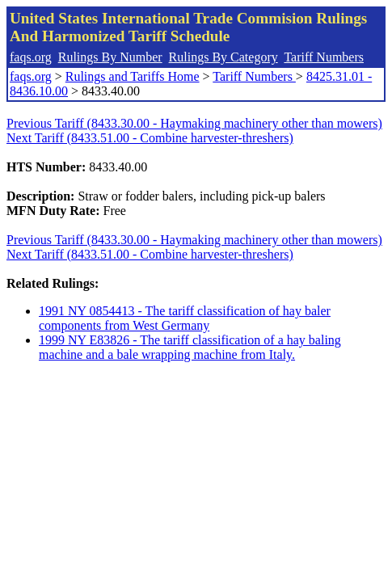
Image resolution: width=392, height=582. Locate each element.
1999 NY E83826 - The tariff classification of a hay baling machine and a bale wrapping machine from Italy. (190, 347)
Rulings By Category (223, 57)
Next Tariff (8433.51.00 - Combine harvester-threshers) (150, 138)
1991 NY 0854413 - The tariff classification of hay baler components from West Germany (185, 318)
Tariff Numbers (324, 57)
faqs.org (31, 57)
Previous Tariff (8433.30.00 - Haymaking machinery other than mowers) (194, 123)
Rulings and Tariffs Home (133, 76)
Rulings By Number (110, 57)
